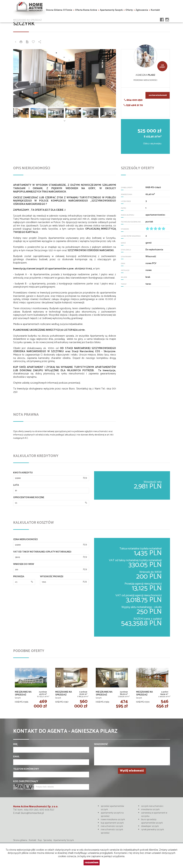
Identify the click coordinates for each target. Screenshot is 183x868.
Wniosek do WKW (24, 564)
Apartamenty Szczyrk (64, 840)
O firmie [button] (69, 10)
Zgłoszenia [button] (143, 10)
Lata (16, 485)
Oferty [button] (130, 10)
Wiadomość (101, 744)
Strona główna (54, 10)
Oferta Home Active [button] (87, 10)
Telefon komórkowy (26, 769)
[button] (21, 78)
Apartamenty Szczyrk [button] (112, 10)
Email (16, 757)
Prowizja (19, 577)
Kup (40, 840)
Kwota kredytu (23, 473)
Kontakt (155, 10)
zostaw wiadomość (158, 95)
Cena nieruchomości (25, 540)
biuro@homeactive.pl (32, 813)
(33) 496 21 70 (133, 105)
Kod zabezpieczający (26, 782)
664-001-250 (133, 100)
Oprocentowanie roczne (29, 498)
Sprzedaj (48, 840)
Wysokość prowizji (52, 577)
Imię (15, 744)
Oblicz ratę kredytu (152, 144)
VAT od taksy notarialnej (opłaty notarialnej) (42, 552)
